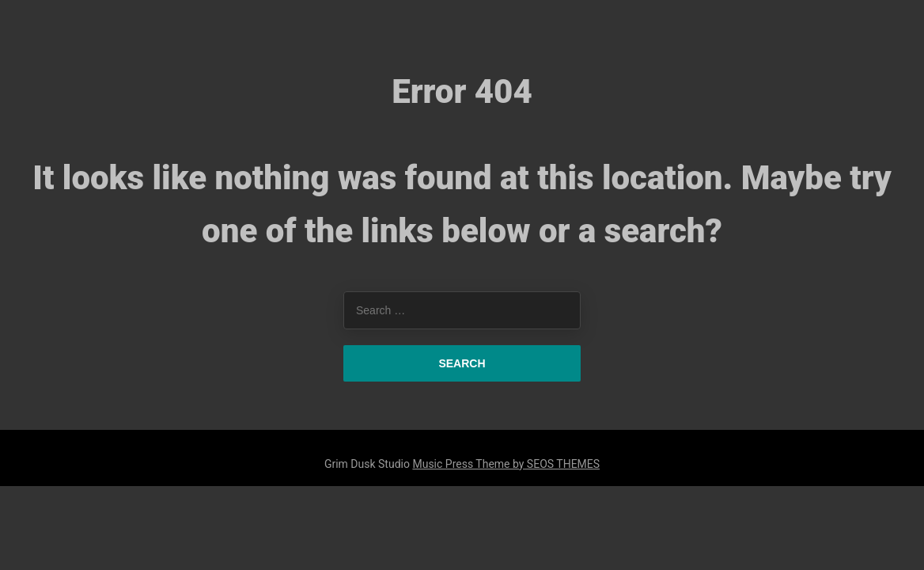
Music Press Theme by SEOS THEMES (506, 464)
